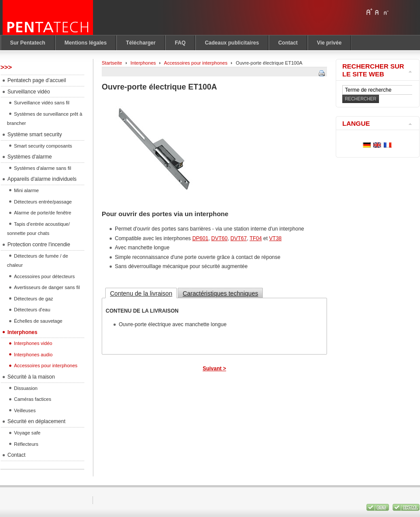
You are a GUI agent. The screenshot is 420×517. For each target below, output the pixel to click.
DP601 (200, 238)
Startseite (112, 63)
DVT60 (219, 238)
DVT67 (239, 238)
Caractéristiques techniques (220, 293)
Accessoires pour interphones (196, 63)
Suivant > (214, 369)
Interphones (143, 63)
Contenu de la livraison (141, 293)
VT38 (275, 238)
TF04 (256, 238)
